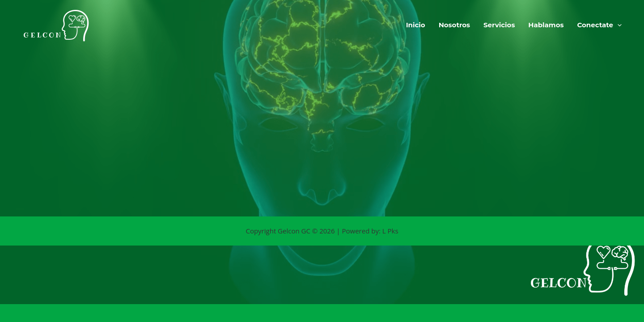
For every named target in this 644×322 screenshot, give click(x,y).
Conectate (599, 25)
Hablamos (546, 25)
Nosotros (454, 25)
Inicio (416, 25)
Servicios (499, 25)
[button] (617, 25)
